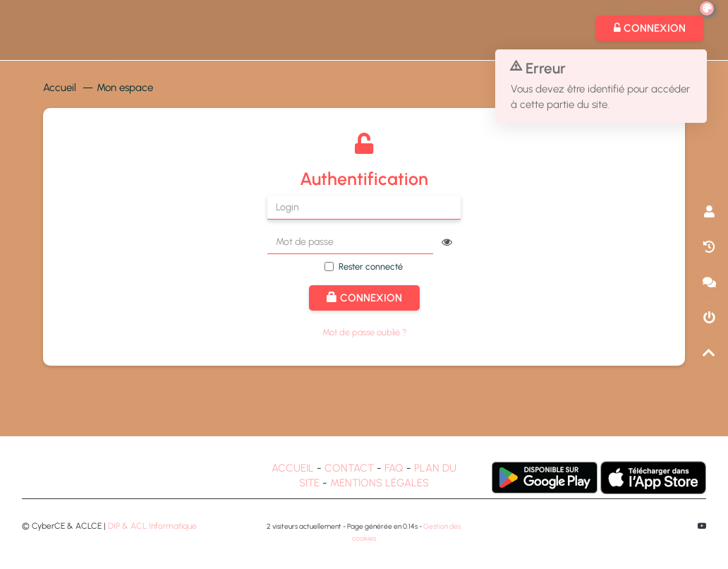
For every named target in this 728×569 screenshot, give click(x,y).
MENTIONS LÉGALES (380, 483)
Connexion (364, 298)
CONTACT (349, 468)
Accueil (60, 88)
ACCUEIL (293, 468)
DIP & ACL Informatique (152, 526)
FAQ (394, 468)
